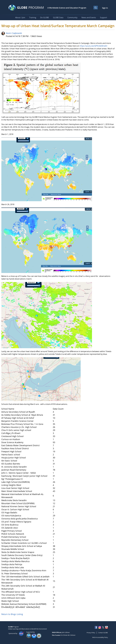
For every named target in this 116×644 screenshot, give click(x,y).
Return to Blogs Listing (12, 614)
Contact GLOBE (103, 633)
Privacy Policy (91, 633)
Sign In (105, 8)
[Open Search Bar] (96, 8)
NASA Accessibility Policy (100, 637)
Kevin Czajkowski (14, 33)
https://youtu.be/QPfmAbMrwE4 (93, 46)
